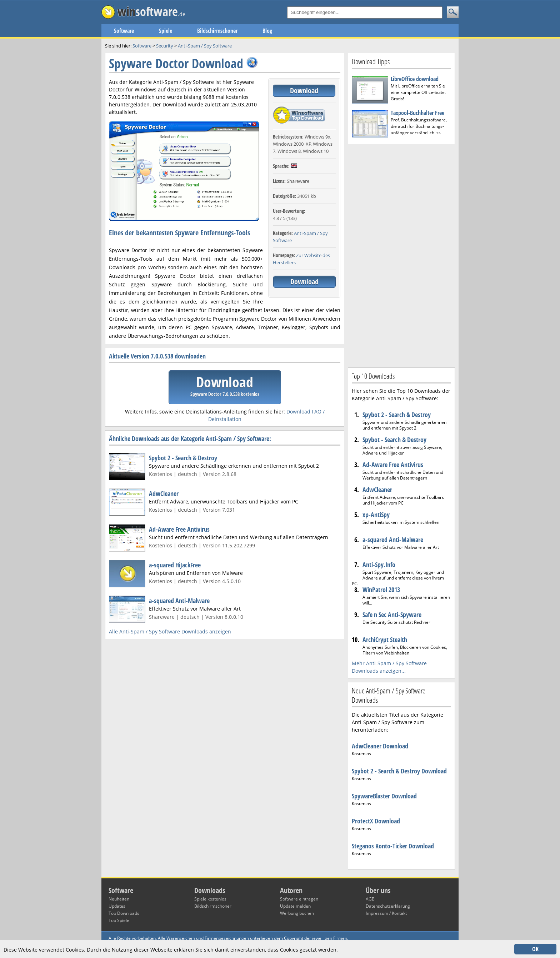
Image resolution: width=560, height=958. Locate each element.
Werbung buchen (297, 913)
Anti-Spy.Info (379, 565)
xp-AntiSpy (376, 515)
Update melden (295, 906)
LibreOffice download (415, 79)
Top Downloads (124, 913)
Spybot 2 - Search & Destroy (183, 458)
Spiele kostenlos (210, 899)
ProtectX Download (376, 821)
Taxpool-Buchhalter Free (417, 113)
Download (304, 91)
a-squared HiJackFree (175, 565)
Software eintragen (299, 899)
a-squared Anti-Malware (179, 601)
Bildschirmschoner (217, 31)
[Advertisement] (401, 255)
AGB (370, 899)
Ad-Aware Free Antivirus (179, 529)
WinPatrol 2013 (381, 590)
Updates (117, 906)
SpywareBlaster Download (384, 796)
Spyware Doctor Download (176, 63)
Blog (267, 31)
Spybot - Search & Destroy (394, 440)
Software (124, 31)
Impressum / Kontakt (386, 913)
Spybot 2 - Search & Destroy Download (399, 771)
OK (535, 949)
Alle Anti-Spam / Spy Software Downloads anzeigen (170, 631)
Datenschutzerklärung (388, 906)
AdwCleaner (164, 493)
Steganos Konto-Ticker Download (393, 846)
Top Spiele (119, 920)
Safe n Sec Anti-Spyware (392, 615)
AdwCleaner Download (380, 746)
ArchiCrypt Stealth (385, 639)
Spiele (166, 31)
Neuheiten (119, 899)
